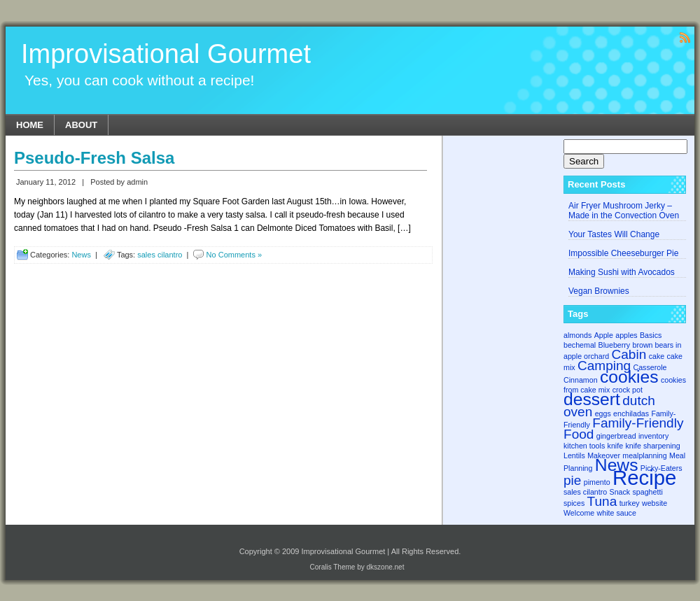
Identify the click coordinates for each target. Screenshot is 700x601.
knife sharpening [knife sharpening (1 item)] (652, 446)
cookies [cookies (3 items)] (629, 377)
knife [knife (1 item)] (616, 446)
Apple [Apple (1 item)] (604, 335)
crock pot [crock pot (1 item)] (628, 390)
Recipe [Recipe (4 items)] (644, 478)
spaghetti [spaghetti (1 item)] (648, 492)
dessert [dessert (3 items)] (592, 399)
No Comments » (234, 255)
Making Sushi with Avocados (622, 272)
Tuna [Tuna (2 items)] (602, 501)
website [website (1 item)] (654, 503)
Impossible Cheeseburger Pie (623, 253)
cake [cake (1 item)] (657, 356)
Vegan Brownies (599, 291)
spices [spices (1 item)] (574, 503)
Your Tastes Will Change (614, 234)
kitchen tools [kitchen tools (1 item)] (584, 446)
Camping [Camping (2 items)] (604, 366)
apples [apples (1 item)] (626, 335)
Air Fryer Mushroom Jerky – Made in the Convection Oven (624, 211)
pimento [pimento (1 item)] (597, 482)
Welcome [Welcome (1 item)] (579, 513)
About (81, 125)
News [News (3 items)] (617, 465)
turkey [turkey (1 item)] (630, 503)
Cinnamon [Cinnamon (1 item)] (581, 380)
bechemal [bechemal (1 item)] (580, 345)
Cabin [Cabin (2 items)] (629, 354)
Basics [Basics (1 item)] (651, 335)
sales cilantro (160, 255)
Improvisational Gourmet (166, 54)
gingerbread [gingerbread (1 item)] (616, 436)
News (81, 255)
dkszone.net (386, 567)
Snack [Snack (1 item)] (620, 492)
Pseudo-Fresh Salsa (94, 158)
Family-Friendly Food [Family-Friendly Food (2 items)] (623, 429)
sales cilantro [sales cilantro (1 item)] (585, 492)
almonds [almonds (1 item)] (577, 335)
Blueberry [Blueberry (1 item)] (615, 345)
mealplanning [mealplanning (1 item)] (644, 455)
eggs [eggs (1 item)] (603, 413)
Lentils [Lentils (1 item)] (574, 455)
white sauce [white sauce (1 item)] (617, 513)
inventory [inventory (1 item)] (653, 436)
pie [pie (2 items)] (572, 480)
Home (30, 125)
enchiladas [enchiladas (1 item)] (631, 413)
